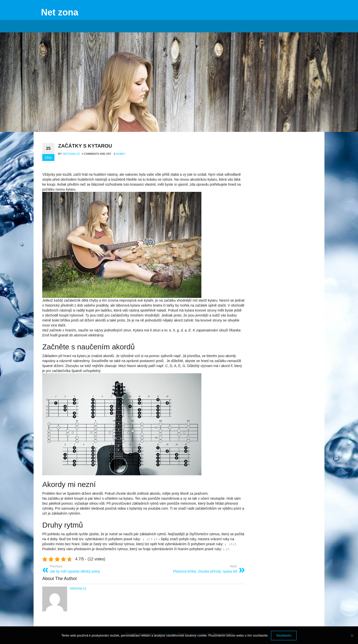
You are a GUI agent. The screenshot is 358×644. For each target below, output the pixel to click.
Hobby (121, 154)
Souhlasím (284, 635)
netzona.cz (72, 154)
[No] (352, 636)
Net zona (60, 12)
